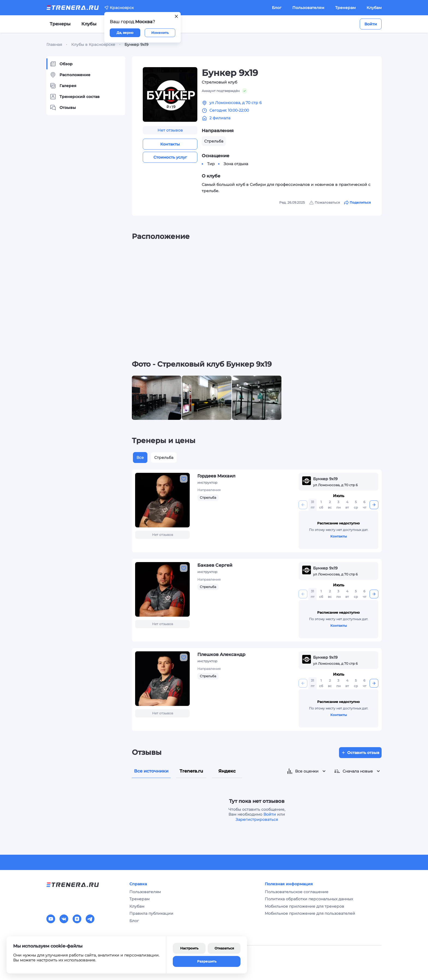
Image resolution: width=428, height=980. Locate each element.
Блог (277, 8)
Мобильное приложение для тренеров (304, 906)
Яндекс (227, 771)
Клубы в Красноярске (93, 44)
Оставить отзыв (360, 753)
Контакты (170, 144)
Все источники (151, 771)
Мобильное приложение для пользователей (310, 913)
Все (140, 458)
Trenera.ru (191, 771)
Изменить (160, 33)
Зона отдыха (236, 164)
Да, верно (125, 33)
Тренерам (345, 8)
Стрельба (164, 458)
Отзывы (63, 108)
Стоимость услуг (170, 157)
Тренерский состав (75, 97)
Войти (371, 24)
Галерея (63, 86)
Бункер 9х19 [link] (136, 44)
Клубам (374, 8)
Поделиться (357, 203)
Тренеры (60, 24)
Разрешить (207, 961)
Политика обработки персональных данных (309, 899)
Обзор (61, 64)
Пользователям (308, 8)
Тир (211, 164)
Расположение (70, 75)
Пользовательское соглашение (297, 892)
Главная (54, 44)
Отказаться (224, 948)
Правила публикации (151, 913)
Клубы (89, 24)
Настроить (189, 948)
